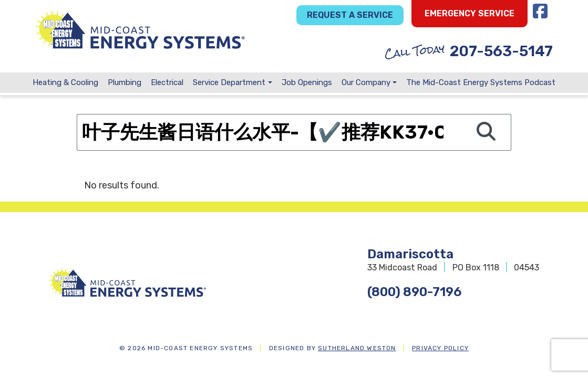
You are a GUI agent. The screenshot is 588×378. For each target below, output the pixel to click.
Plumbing (125, 82)
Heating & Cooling (65, 82)
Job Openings (307, 82)
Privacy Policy (440, 348)
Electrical (167, 82)
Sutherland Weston (357, 348)
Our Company (366, 82)
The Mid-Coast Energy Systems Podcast (481, 82)
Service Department (229, 82)
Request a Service (350, 15)
